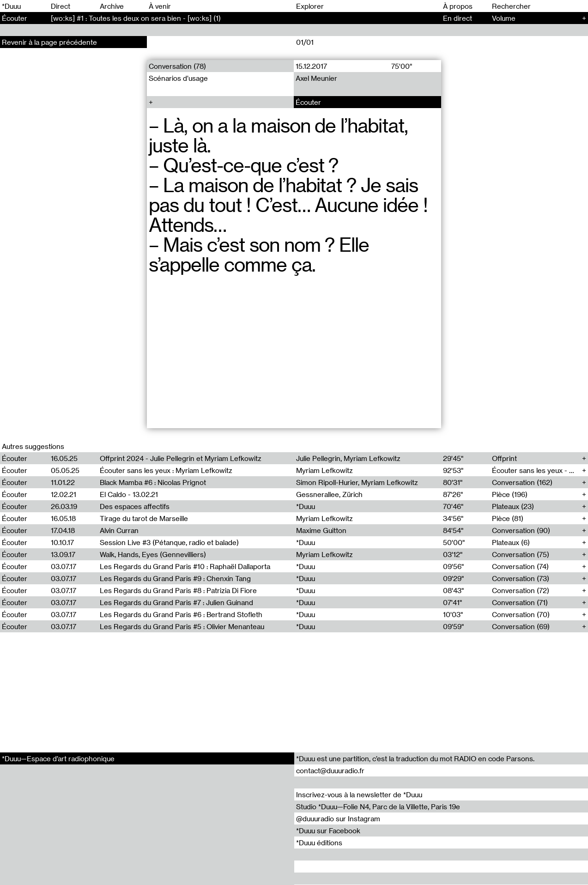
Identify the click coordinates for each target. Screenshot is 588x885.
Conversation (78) (177, 66)
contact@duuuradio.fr (330, 770)
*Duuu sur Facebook (328, 830)
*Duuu (11, 6)
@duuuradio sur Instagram (338, 818)
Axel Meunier (317, 78)
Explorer (310, 6)
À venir (160, 6)
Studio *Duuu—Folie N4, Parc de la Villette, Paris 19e (378, 806)
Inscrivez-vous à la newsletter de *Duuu (359, 794)
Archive (112, 6)
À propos (458, 6)
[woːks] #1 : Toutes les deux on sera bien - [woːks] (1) (136, 18)
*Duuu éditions (319, 843)
